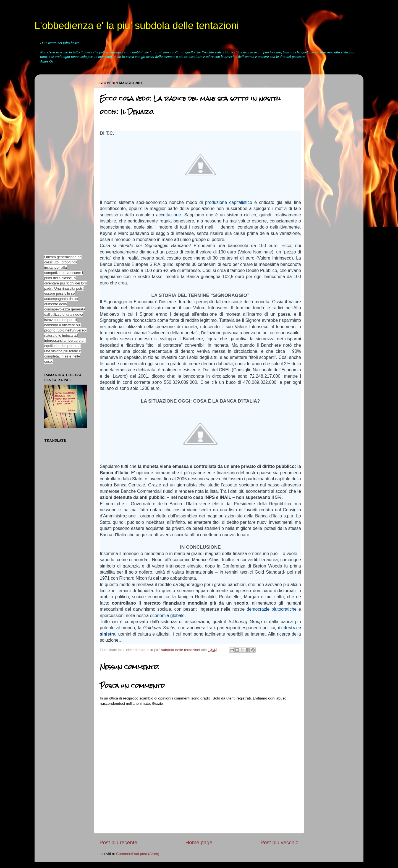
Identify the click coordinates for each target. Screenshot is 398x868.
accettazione (169, 215)
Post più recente (118, 842)
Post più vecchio (279, 842)
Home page (199, 842)
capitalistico (241, 202)
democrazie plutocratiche (272, 609)
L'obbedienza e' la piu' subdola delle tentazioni (137, 26)
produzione (216, 202)
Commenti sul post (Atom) (138, 854)
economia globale (167, 616)
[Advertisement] (61, 162)
